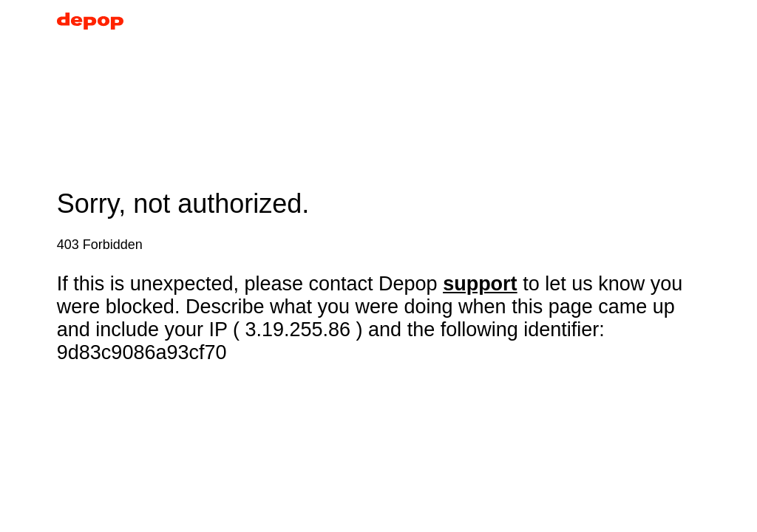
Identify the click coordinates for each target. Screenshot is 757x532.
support (480, 284)
